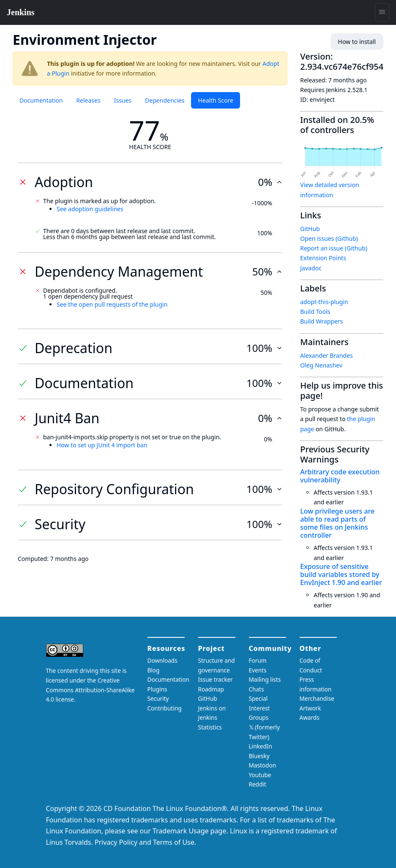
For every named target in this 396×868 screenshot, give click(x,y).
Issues (123, 100)
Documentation (41, 100)
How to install (357, 42)
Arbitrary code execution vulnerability (340, 476)
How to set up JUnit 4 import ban (102, 445)
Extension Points (323, 258)
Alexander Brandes (326, 355)
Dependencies (165, 100)
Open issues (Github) (329, 238)
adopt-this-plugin (324, 302)
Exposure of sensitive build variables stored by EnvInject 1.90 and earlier (341, 574)
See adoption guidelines (90, 209)
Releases (88, 100)
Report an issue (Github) (334, 248)
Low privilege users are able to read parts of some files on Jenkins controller (337, 523)
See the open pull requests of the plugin (112, 304)
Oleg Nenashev (321, 365)
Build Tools (315, 312)
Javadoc (311, 268)
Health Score (215, 100)
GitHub (310, 229)
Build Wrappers (321, 321)
